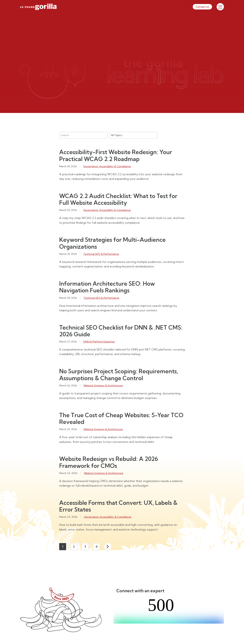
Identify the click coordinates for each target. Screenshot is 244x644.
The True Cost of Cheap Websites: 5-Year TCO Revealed (121, 418)
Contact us (202, 7)
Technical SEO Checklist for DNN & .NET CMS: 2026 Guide (121, 331)
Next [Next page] (108, 547)
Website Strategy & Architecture (103, 385)
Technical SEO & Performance (101, 254)
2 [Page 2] (74, 547)
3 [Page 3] (85, 547)
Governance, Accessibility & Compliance (107, 166)
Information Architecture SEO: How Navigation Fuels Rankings (107, 287)
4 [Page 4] (97, 547)
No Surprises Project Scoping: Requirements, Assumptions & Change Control (119, 375)
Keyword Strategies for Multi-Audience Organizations (112, 243)
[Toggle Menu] (220, 7)
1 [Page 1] (63, 547)
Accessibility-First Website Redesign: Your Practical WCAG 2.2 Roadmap (116, 155)
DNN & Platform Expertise (99, 342)
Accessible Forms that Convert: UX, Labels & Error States (118, 506)
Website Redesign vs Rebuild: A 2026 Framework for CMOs (109, 462)
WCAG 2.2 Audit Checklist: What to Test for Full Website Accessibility (118, 199)
